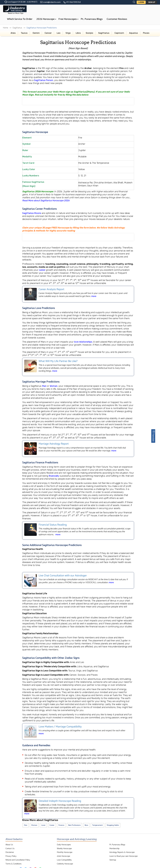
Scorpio (89, 33)
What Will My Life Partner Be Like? (58, 361)
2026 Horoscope (46, 19)
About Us (9, 845)
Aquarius (133, 33)
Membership (114, 849)
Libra (78, 33)
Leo (59, 33)
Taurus (24, 33)
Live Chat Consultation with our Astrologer (63, 576)
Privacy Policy (11, 856)
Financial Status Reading (53, 525)
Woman (54, 386)
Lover (43, 825)
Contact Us (10, 849)
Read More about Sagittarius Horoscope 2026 (46, 201)
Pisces (146, 33)
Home (6, 28)
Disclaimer (10, 852)
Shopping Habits (113, 825)
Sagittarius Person (44, 80)
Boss (86, 825)
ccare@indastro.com (52, 2)
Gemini (36, 33)
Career (52, 825)
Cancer (48, 33)
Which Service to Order (20, 19)
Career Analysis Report (51, 289)
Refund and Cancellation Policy (18, 860)
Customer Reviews (117, 19)
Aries (13, 33)
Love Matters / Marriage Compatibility (60, 727)
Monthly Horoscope (65, 852)
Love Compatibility (64, 860)
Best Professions (74, 825)
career (42, 270)
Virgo (68, 33)
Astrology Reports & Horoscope (122, 852)
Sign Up (152, 2)
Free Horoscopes (68, 19)
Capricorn (119, 33)
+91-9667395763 (73, 2)
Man (44, 386)
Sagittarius (17, 28)
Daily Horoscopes (64, 845)
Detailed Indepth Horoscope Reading (60, 801)
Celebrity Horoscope (65, 864)
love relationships (83, 342)
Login (141, 2)
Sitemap (113, 860)
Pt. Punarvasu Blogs (92, 19)
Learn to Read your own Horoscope (123, 856)
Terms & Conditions (13, 864)
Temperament (97, 825)
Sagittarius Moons (32, 213)
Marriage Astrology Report (54, 444)
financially (54, 476)
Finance (61, 825)
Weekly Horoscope (64, 849)
